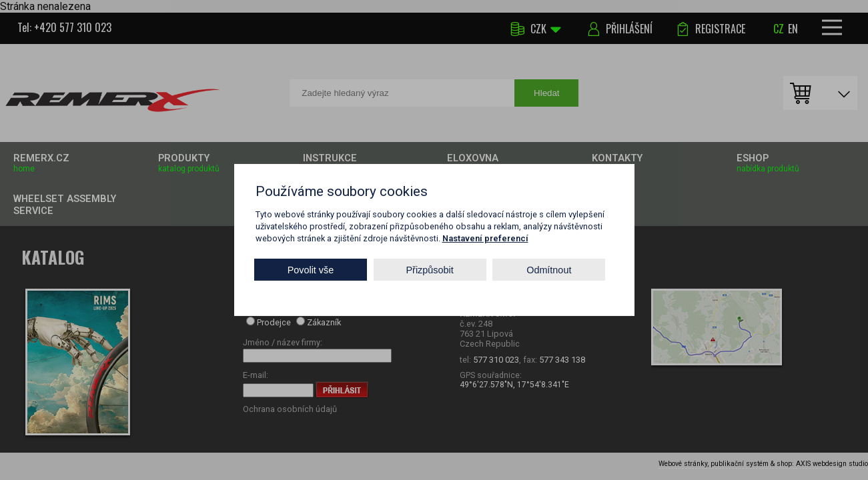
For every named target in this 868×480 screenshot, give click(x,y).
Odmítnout (549, 269)
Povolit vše (311, 269)
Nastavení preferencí (485, 238)
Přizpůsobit (430, 269)
